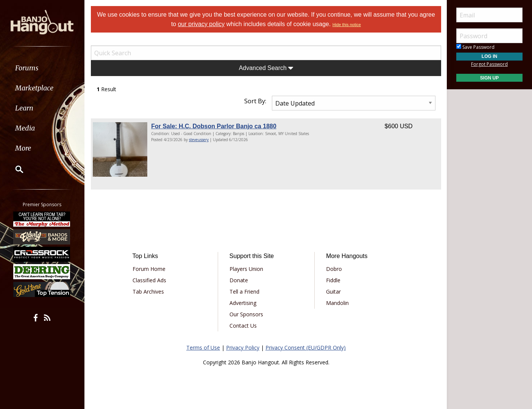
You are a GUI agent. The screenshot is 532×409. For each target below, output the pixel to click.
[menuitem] (43, 68)
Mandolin (337, 303)
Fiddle (333, 280)
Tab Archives (148, 292)
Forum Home (149, 269)
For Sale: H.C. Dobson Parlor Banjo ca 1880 (214, 126)
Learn (25, 108)
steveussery (199, 140)
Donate (239, 280)
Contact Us (243, 326)
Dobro (334, 269)
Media (26, 128)
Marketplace (35, 88)
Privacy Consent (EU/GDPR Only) (306, 348)
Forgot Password (489, 64)
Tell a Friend (244, 292)
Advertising (243, 303)
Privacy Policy (243, 348)
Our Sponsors (246, 314)
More (24, 148)
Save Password (475, 47)
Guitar (333, 292)
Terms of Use (203, 348)
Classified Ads (149, 280)
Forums (28, 68)
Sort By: (255, 101)
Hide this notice (347, 25)
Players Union (246, 269)
